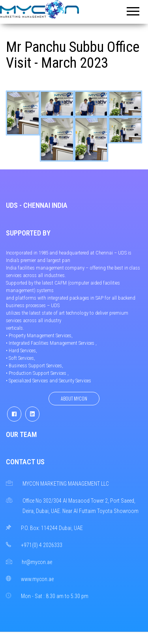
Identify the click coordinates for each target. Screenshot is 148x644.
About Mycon (74, 398)
